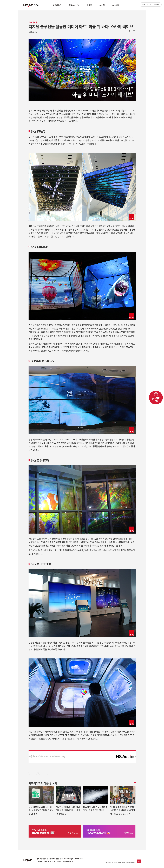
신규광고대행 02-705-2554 (65, 861)
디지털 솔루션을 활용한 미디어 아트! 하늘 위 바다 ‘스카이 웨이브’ (81, 26)
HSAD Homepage (67, 859)
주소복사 (134, 31)
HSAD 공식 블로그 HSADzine (31, 5)
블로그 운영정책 (42, 859)
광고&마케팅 (74, 5)
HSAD (28, 858)
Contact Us (79, 859)
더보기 (134, 782)
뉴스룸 (102, 5)
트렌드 (89, 5)
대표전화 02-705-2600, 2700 (46, 861)
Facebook (129, 31)
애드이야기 (57, 5)
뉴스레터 (116, 5)
